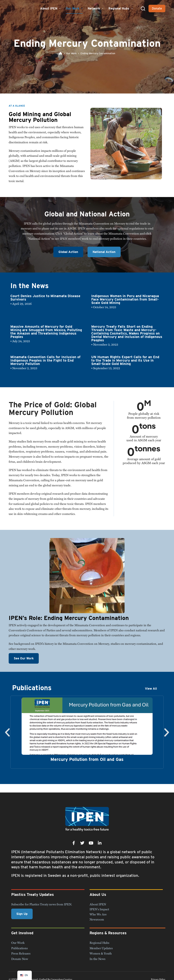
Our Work (75, 8)
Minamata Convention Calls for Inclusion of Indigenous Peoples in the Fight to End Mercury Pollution (45, 360)
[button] (7, 732)
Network (96, 8)
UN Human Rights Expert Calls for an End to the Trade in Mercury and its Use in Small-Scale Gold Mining (125, 360)
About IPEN (51, 8)
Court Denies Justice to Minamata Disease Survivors (45, 298)
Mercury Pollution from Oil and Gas (87, 759)
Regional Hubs (121, 8)
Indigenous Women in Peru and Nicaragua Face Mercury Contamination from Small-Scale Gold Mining (125, 299)
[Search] (143, 9)
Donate (157, 8)
